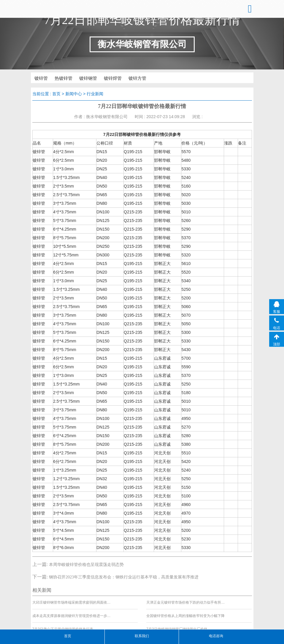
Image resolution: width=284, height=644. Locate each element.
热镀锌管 (57, 78)
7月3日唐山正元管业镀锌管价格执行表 (63, 628)
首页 (56, 93)
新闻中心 (74, 93)
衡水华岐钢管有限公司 (59, 9)
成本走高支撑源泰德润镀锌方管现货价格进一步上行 (72, 615)
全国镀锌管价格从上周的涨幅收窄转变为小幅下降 (185, 615)
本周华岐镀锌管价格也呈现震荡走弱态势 (86, 563)
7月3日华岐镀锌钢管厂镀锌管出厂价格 (177, 628)
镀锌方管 (119, 78)
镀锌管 (38, 78)
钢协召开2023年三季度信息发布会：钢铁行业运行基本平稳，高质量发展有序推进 (124, 576)
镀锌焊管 (99, 78)
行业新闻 (95, 93)
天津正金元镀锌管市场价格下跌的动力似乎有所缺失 (186, 602)
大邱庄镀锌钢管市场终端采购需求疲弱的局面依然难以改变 (72, 602)
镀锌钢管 (78, 78)
